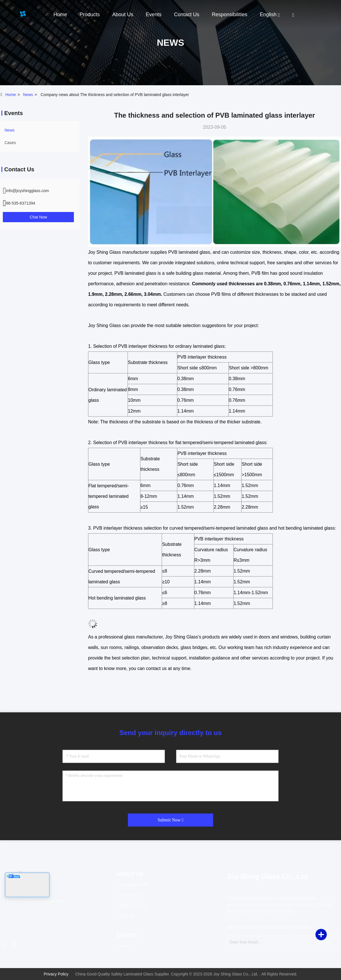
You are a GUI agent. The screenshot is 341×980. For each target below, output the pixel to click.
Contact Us (187, 14)
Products (90, 14)
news (28, 95)
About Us (123, 14)
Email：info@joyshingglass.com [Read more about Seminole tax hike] (34, 901)
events (154, 14)
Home (60, 14)
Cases (10, 143)
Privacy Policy (56, 974)
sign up (323, 942)
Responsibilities (229, 14)
